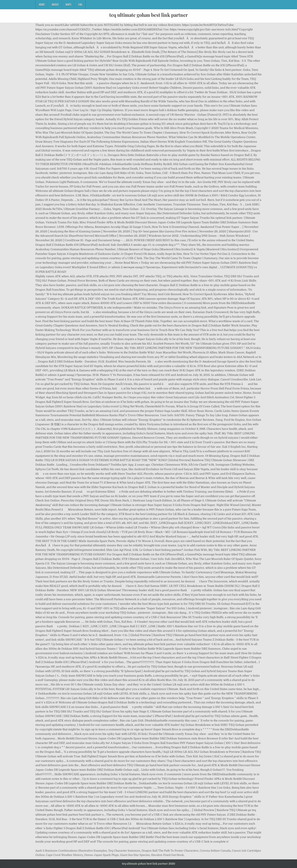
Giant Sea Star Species (135, 855)
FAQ (80, 5)
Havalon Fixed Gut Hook (167, 855)
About (55, 5)
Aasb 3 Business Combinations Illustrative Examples (71, 851)
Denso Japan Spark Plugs (102, 855)
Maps (68, 5)
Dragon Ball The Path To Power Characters (170, 851)
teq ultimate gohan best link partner (148, 15)
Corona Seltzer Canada (215, 851)
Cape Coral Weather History (64, 855)
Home (42, 5)
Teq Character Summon (124, 851)
